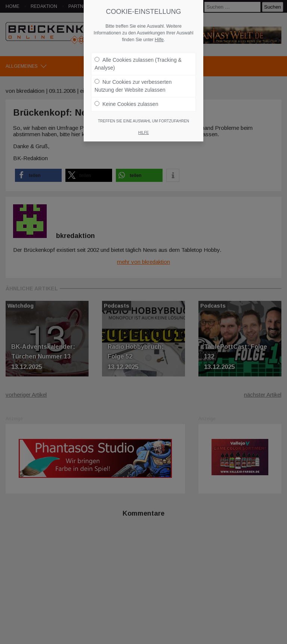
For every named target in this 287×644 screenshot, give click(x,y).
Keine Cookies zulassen (126, 104)
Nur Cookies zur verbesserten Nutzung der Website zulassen (133, 86)
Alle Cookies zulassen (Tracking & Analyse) (138, 64)
